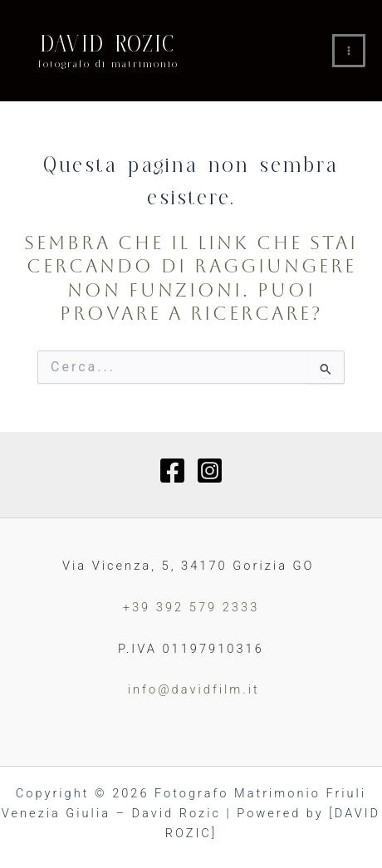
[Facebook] (172, 471)
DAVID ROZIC (108, 44)
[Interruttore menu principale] (349, 51)
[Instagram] (210, 471)
